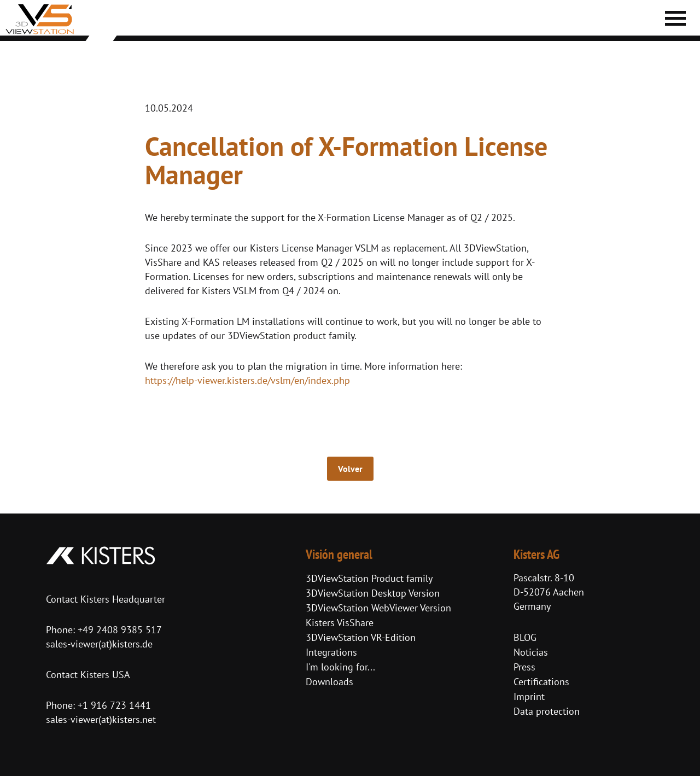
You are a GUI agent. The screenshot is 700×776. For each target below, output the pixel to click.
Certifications (541, 682)
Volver (350, 469)
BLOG (525, 637)
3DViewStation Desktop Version (373, 593)
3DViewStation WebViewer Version (378, 608)
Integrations (331, 652)
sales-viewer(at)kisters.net (101, 719)
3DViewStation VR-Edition (361, 637)
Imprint (529, 696)
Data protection (547, 711)
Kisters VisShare (340, 623)
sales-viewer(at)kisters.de (99, 644)
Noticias (531, 652)
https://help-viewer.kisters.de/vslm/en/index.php (247, 380)
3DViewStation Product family (369, 578)
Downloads (329, 682)
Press (524, 667)
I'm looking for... (340, 667)
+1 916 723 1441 (114, 705)
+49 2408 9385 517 (118, 630)
